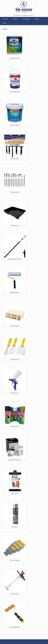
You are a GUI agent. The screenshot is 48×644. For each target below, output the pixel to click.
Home (5, 19)
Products (15, 19)
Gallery (37, 19)
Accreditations (26, 19)
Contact (5, 23)
